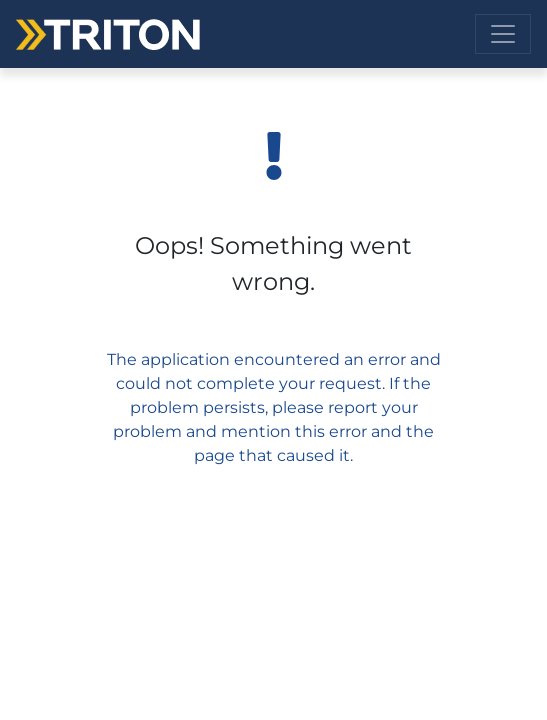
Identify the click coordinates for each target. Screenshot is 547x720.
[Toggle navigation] (503, 34)
